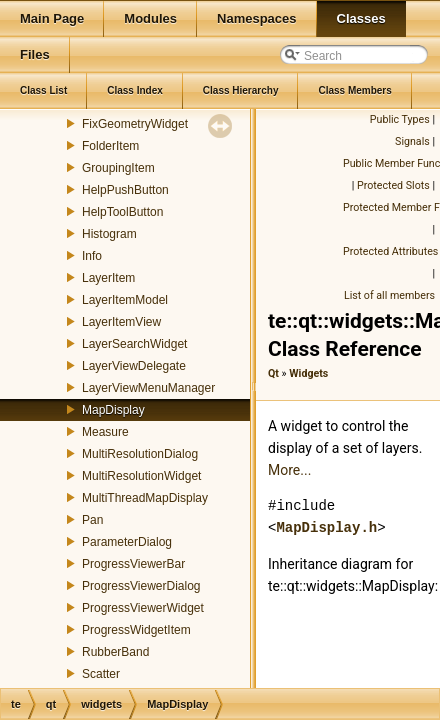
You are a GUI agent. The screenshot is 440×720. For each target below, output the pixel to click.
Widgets (308, 373)
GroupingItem (118, 168)
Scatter (101, 674)
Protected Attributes (390, 251)
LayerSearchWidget (134, 344)
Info (92, 256)
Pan (92, 520)
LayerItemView (121, 322)
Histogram (109, 234)
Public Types (400, 119)
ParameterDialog (127, 542)
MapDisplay (113, 410)
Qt (273, 373)
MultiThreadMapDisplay (145, 498)
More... (289, 470)
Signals (412, 141)
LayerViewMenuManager (148, 388)
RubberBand (115, 652)
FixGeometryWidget (135, 124)
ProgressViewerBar (133, 564)
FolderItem (110, 146)
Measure (105, 432)
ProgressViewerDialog (141, 586)
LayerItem (108, 278)
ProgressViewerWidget (143, 608)
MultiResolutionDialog (140, 454)
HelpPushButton (125, 190)
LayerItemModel (125, 300)
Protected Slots (393, 185)
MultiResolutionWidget (141, 476)
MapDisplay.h (326, 527)
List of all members (389, 295)
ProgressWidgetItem (136, 630)
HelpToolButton (122, 212)
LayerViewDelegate (134, 366)
